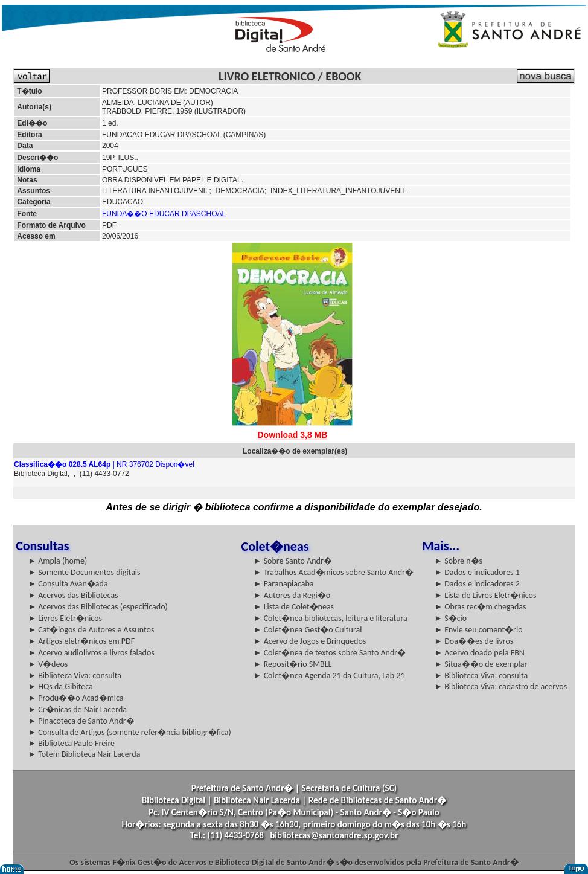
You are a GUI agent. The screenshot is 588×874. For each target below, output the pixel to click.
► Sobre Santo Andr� (293, 561)
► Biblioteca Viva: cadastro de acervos (500, 686)
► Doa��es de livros (474, 641)
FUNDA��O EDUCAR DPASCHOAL (164, 214)
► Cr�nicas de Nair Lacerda (77, 709)
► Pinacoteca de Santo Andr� (81, 721)
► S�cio (450, 618)
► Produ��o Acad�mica (75, 698)
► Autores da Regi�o (292, 595)
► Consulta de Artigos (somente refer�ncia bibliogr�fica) (129, 732)
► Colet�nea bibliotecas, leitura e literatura (331, 618)
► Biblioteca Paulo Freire (71, 743)
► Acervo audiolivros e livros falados (91, 653)
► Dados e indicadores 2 (477, 584)
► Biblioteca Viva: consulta (75, 676)
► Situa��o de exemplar (481, 664)
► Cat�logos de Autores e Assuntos (91, 630)
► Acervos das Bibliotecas (73, 595)
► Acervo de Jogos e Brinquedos (310, 641)
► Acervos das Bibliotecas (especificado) (98, 607)
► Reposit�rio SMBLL (293, 664)
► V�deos (48, 664)
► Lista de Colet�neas (294, 607)
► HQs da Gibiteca (60, 686)
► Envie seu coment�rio (478, 630)
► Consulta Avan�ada (68, 584)
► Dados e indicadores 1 (477, 572)
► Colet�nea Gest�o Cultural (308, 630)
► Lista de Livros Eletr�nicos (485, 595)
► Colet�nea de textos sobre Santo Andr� (330, 653)
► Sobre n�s (458, 561)
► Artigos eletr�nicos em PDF (81, 641)
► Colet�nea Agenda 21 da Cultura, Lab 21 (329, 676)
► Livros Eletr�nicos (65, 618)
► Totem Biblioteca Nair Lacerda (84, 754)
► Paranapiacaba (284, 584)
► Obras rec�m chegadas (480, 607)
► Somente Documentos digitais (84, 572)
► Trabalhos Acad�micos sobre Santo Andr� (334, 572)
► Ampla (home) (57, 561)
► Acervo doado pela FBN (479, 653)
